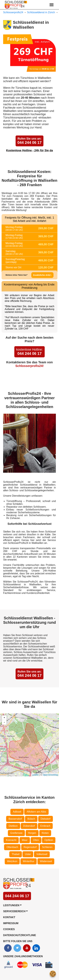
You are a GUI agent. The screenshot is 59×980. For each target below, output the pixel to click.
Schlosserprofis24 (13, 12)
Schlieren (47, 847)
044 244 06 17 (29, 141)
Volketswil (42, 854)
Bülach (31, 819)
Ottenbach (12, 847)
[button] (4, 718)
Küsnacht (11, 840)
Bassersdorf (15, 819)
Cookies (9, 929)
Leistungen (11, 905)
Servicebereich (14, 911)
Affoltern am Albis (36, 812)
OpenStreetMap (50, 775)
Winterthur (29, 861)
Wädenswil (46, 861)
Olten (36, 840)
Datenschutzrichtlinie (20, 935)
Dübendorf (29, 826)
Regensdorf (30, 847)
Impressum (11, 923)
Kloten (45, 833)
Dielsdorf (46, 819)
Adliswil (17, 812)
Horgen (32, 833)
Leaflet (35, 775)
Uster (28, 854)
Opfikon (49, 840)
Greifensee (16, 833)
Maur (25, 840)
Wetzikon (12, 861)
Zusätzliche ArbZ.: (42, 275)
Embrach (45, 826)
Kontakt (9, 917)
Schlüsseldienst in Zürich (41, 12)
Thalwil (16, 854)
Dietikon (13, 826)
